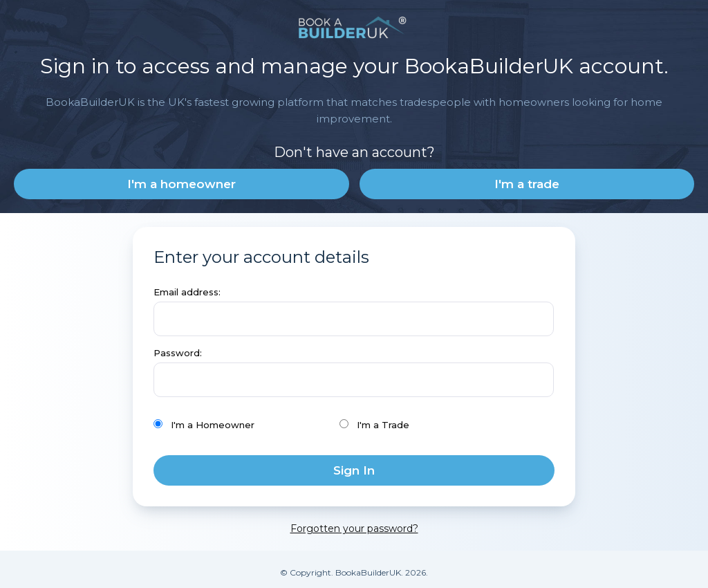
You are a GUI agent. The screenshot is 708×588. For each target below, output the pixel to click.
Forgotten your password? (354, 529)
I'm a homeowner (181, 184)
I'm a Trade (374, 425)
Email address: (187, 292)
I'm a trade (527, 184)
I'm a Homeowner (204, 425)
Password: (178, 353)
